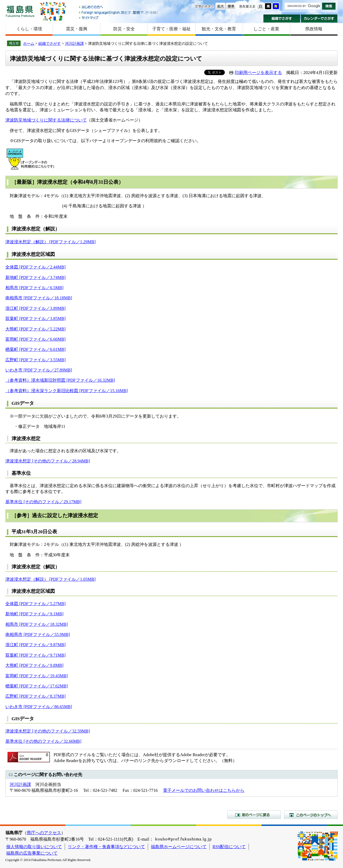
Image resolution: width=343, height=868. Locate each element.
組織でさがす (282, 19)
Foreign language (119, 12)
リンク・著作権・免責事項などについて (106, 847)
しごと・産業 (266, 29)
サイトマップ (119, 18)
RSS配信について (229, 847)
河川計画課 (74, 43)
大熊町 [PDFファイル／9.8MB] (34, 665)
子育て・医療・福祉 (171, 29)
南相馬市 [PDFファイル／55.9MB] (38, 635)
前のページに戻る (254, 815)
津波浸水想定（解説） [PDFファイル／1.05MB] (51, 579)
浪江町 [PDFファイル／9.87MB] (36, 645)
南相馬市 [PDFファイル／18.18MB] (39, 298)
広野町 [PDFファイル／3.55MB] (36, 360)
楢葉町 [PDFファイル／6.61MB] (36, 349)
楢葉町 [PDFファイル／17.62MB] (37, 686)
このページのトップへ (311, 815)
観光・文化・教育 (219, 29)
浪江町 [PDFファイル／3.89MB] (36, 308)
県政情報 (314, 29)
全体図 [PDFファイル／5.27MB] (36, 604)
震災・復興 (77, 29)
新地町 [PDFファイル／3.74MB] (36, 277)
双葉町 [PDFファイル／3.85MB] (36, 319)
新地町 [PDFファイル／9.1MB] (34, 614)
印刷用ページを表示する (258, 73)
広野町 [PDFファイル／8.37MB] (36, 696)
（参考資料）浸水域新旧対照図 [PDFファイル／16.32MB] (60, 380)
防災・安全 (124, 29)
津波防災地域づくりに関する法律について (46, 120)
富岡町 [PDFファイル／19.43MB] (37, 676)
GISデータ (23, 403)
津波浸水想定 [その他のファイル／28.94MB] (48, 461)
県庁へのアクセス (44, 833)
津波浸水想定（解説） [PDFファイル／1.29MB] (51, 242)
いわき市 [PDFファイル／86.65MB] (39, 707)
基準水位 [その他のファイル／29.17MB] (43, 502)
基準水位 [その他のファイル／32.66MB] (43, 741)
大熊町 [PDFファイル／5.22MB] (36, 329)
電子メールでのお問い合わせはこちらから (204, 790)
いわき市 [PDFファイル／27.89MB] (39, 370)
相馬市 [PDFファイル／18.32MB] (37, 624)
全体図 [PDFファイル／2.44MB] (36, 267)
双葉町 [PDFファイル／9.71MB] (36, 655)
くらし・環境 (29, 29)
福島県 (20, 11)
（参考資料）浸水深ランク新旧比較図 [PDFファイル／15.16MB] (67, 391)
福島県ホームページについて (179, 847)
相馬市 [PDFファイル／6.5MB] (34, 288)
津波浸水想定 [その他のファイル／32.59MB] (48, 731)
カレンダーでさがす (319, 19)
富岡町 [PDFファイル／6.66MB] (36, 339)
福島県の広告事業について (32, 853)
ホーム (29, 43)
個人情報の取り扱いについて (34, 847)
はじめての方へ (119, 7)
